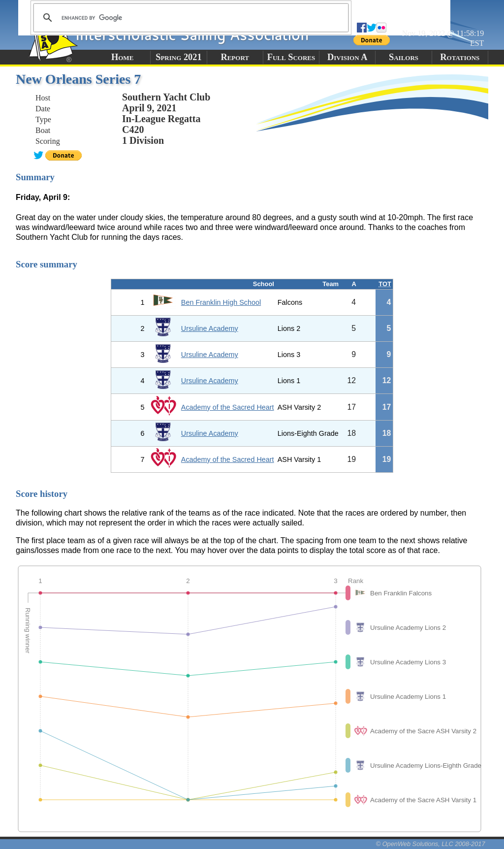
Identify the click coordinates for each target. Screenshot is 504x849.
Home (122, 57)
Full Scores (291, 57)
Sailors (404, 57)
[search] (189, 18)
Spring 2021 (179, 57)
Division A (347, 57)
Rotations (460, 57)
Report (235, 57)
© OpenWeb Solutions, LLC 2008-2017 (431, 844)
